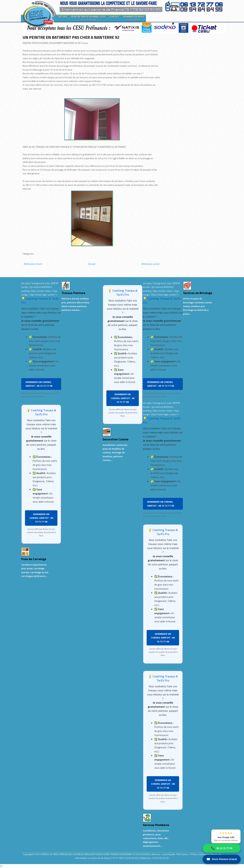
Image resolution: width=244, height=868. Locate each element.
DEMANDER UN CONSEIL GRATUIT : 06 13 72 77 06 (39, 384)
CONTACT (114, 17)
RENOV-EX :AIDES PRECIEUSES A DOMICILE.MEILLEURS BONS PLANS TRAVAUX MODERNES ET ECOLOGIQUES (96, 854)
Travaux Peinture (73, 293)
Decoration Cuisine (116, 439)
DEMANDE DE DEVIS (134, 18)
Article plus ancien (151, 264)
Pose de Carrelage (34, 559)
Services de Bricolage (198, 293)
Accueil (92, 264)
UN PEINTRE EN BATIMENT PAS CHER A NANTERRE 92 (71, 37)
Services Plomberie (156, 825)
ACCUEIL (63, 17)
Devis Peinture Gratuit (222, 859)
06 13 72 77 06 (222, 848)
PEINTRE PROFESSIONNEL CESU (88, 18)
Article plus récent (33, 264)
